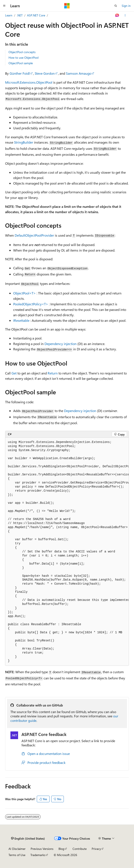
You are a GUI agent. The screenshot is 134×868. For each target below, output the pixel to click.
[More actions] (125, 15)
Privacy (96, 849)
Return (53, 373)
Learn (9, 15)
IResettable (21, 320)
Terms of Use (17, 855)
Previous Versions (42, 849)
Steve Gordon (45, 73)
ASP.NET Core (36, 15)
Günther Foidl (20, 73)
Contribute (80, 849)
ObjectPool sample (21, 63)
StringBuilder (24, 142)
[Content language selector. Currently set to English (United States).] (28, 838)
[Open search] (116, 6)
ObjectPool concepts (22, 52)
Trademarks (38, 855)
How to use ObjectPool (24, 58)
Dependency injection (61, 344)
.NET (20, 15)
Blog (61, 849)
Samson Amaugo (79, 73)
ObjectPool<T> (24, 293)
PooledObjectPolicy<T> (31, 304)
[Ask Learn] (117, 15)
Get (14, 373)
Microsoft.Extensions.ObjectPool (29, 82)
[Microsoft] (67, 6)
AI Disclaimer (17, 849)
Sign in (126, 6)
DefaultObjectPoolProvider (34, 235)
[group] (67, 552)
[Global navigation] (4, 6)
